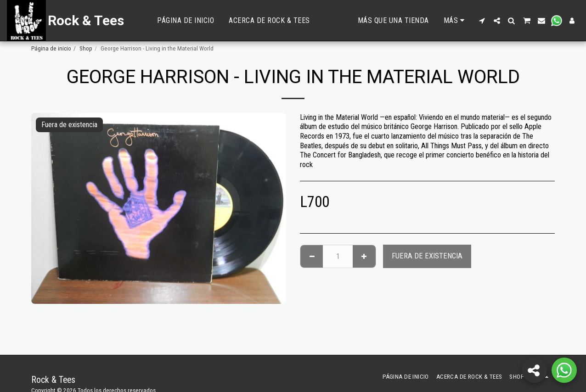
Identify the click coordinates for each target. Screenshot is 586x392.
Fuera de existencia (427, 256)
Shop (86, 48)
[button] (482, 21)
